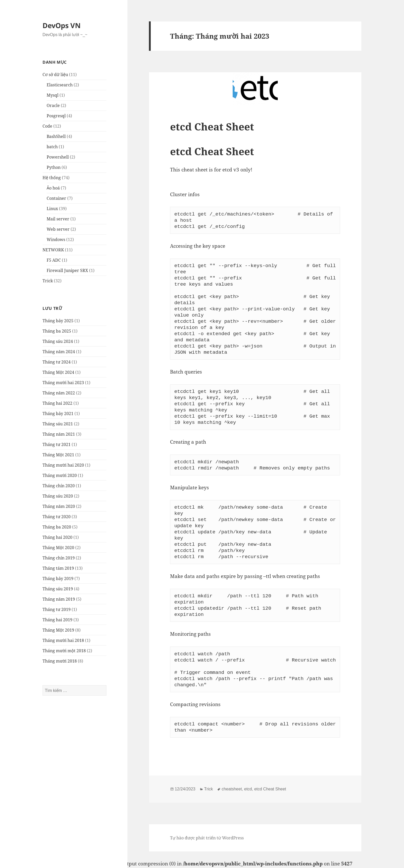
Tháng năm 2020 (59, 506)
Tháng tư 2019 (57, 609)
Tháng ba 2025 (57, 331)
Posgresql (56, 116)
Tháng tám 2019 (58, 568)
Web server (58, 229)
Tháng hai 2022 (57, 403)
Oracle (53, 105)
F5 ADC (54, 260)
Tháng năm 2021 (59, 434)
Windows (56, 239)
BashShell (56, 136)
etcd (248, 789)
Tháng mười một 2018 (64, 651)
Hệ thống (52, 178)
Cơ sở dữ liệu (55, 75)
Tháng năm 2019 (59, 599)
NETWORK (53, 250)
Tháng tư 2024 (57, 362)
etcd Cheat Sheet (212, 126)
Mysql (53, 95)
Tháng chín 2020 (59, 486)
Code (47, 126)
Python (54, 167)
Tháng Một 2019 (58, 630)
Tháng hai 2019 (57, 620)
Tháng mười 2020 (60, 475)
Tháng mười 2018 (60, 661)
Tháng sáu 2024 (58, 341)
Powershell (58, 157)
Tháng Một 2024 (58, 372)
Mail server (58, 219)
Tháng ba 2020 (57, 527)
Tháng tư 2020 (57, 517)
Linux (52, 209)
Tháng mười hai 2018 (63, 640)
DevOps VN (62, 25)
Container (56, 198)
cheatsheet (232, 789)
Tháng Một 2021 (58, 455)
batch (52, 147)
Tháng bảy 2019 (58, 578)
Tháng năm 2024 (59, 352)
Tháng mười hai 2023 (63, 383)
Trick (48, 281)
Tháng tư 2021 (57, 444)
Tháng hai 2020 (57, 537)
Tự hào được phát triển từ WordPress (207, 838)
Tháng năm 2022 (59, 393)
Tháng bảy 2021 (58, 414)
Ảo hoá (53, 188)
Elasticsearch (60, 85)
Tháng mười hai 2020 (63, 465)
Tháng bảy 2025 (58, 321)
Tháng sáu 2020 (58, 496)
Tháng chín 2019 (59, 558)
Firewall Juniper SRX (67, 270)
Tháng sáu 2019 (58, 589)
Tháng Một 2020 (58, 548)
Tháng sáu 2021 (58, 424)
